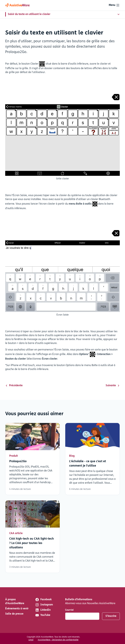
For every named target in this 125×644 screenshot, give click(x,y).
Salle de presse (14, 614)
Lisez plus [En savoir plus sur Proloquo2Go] (33, 459)
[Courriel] (82, 616)
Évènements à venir (17, 609)
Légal (31, 640)
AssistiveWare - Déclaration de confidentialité (58, 640)
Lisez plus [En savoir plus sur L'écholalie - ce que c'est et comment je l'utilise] (92, 459)
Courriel (69, 610)
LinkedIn (43, 610)
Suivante (113, 386)
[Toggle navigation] (114, 5)
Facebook (43, 600)
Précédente (14, 386)
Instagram (44, 605)
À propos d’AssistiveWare (15, 602)
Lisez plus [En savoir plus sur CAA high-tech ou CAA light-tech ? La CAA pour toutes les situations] (33, 537)
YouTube (43, 615)
